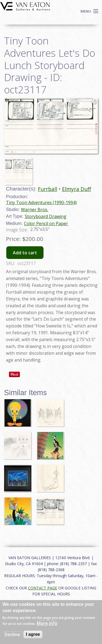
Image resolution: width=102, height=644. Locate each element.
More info (47, 623)
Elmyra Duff (77, 189)
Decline (12, 634)
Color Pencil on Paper (46, 223)
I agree (33, 634)
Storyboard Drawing (46, 216)
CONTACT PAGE (43, 588)
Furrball (47, 189)
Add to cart (25, 253)
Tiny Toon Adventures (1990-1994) (41, 202)
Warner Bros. (35, 210)
